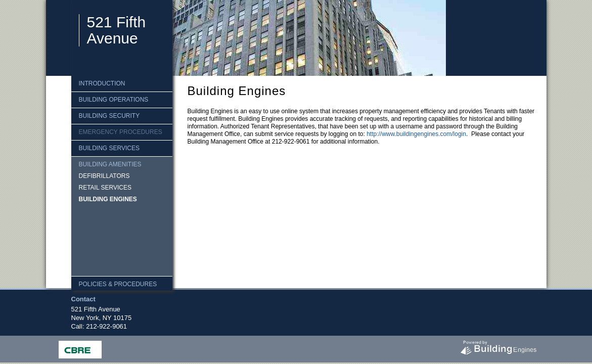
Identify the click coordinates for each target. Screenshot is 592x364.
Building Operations (114, 100)
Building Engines (108, 199)
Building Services (109, 148)
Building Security (109, 116)
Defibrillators (104, 176)
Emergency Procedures (121, 132)
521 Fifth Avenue (117, 30)
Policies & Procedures (118, 284)
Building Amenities (110, 164)
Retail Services (105, 188)
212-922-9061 (106, 326)
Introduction (102, 83)
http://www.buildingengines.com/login (416, 134)
